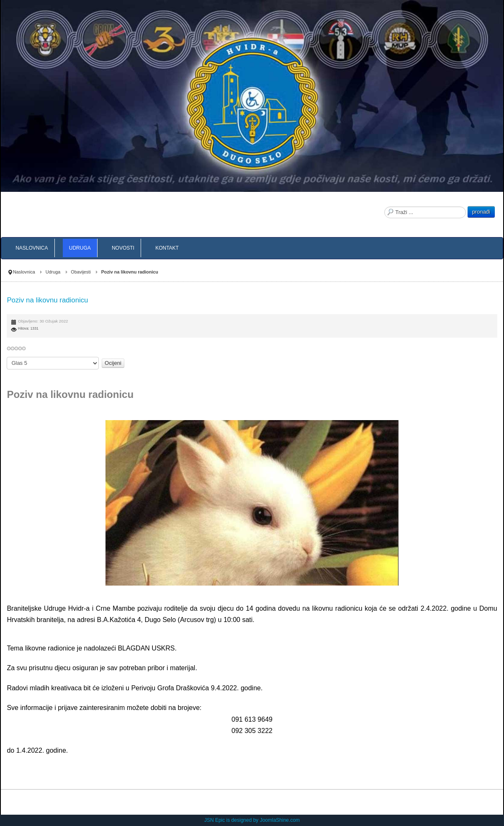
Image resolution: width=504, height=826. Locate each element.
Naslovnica (24, 272)
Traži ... (384, 206)
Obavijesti (81, 272)
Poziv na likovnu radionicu (47, 300)
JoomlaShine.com (280, 820)
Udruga (53, 272)
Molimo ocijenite (7, 357)
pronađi (481, 212)
